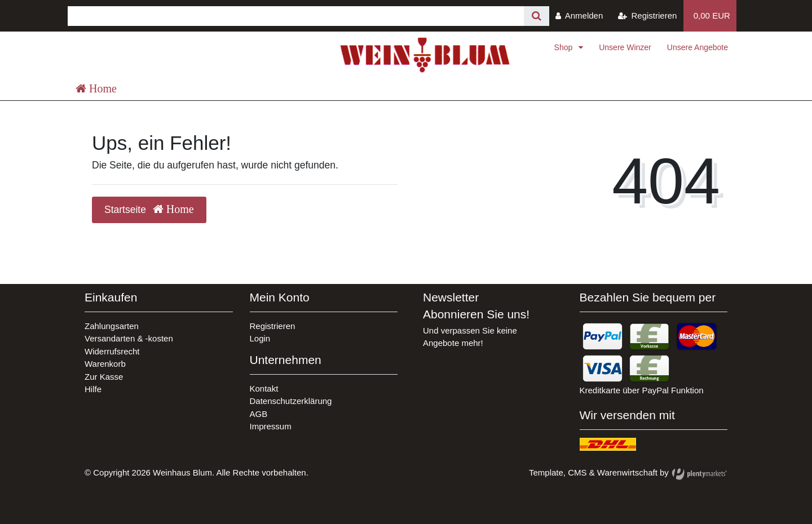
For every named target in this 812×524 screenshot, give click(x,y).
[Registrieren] (648, 16)
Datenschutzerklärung (291, 401)
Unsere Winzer (625, 47)
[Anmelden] (579, 16)
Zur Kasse (104, 377)
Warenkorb (105, 364)
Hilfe (93, 389)
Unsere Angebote (698, 47)
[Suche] (537, 16)
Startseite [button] (149, 209)
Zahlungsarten (112, 326)
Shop (565, 47)
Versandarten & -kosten (129, 338)
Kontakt (264, 388)
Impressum (271, 426)
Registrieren (273, 326)
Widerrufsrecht (112, 351)
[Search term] (296, 16)
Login (260, 338)
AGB (259, 414)
